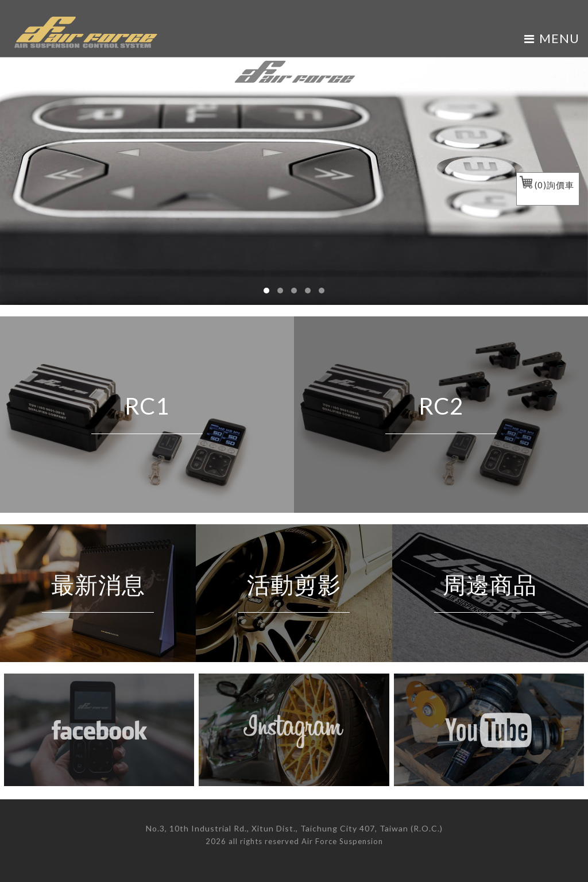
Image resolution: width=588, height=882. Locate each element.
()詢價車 (547, 185)
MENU (552, 38)
